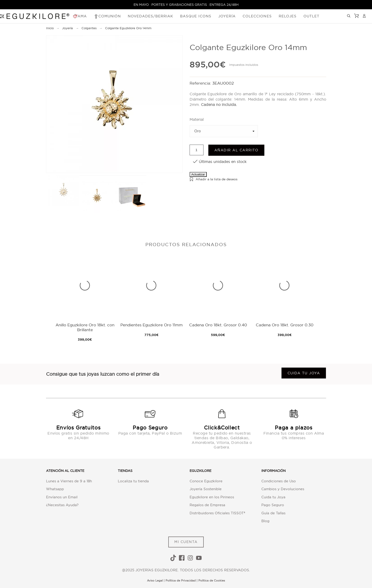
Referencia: (201, 83)
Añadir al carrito (236, 150)
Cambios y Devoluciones (283, 489)
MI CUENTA (186, 542)
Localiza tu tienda (133, 481)
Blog (265, 521)
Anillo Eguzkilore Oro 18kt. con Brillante (85, 327)
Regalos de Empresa (207, 505)
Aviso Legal (155, 580)
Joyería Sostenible (206, 489)
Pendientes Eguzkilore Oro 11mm (152, 325)
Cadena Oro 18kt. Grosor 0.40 (218, 325)
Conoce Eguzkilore (206, 481)
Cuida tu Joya (273, 497)
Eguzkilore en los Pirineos (212, 497)
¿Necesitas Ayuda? (62, 505)
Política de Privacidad (181, 580)
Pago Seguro (273, 505)
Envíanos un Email (62, 497)
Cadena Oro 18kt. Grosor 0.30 (285, 325)
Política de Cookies (212, 580)
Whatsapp (55, 489)
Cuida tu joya (304, 373)
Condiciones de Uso (279, 481)
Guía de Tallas (273, 513)
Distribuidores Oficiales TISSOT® (217, 513)
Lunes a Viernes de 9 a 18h (69, 481)
